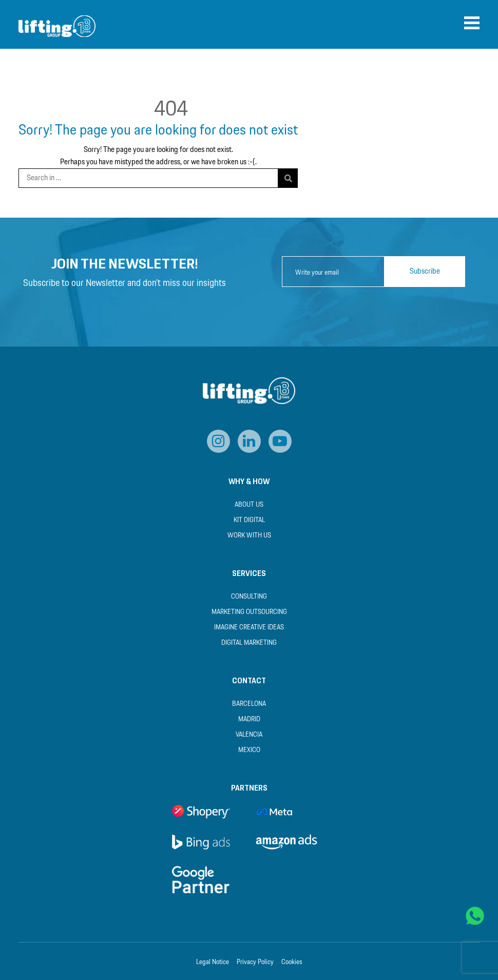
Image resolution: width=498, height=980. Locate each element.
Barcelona (249, 704)
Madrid (249, 719)
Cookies (292, 963)
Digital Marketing (249, 643)
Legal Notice (213, 963)
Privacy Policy (255, 963)
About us (249, 505)
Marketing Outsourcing (249, 612)
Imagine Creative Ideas (249, 628)
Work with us (249, 536)
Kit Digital (249, 520)
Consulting (249, 597)
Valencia (249, 735)
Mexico (249, 750)
